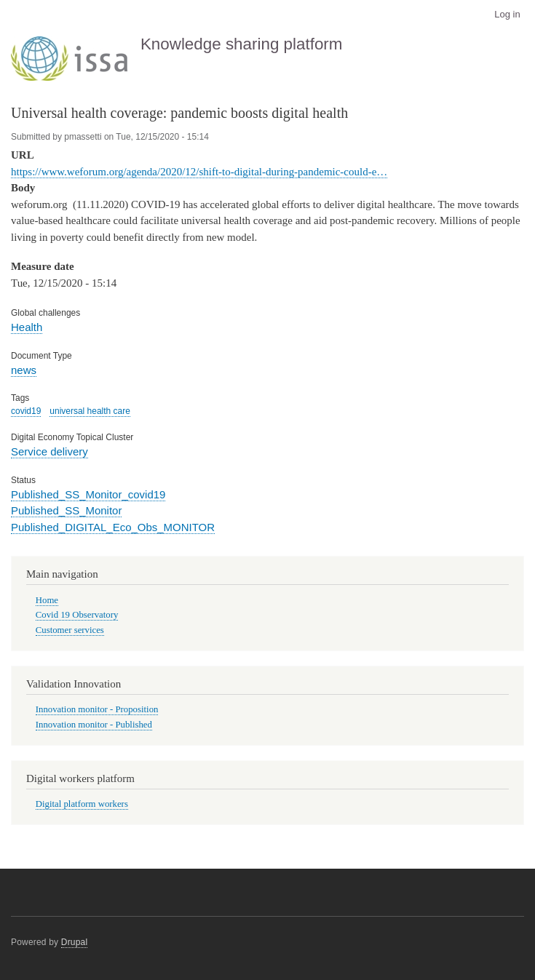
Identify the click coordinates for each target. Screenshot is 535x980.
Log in (507, 14)
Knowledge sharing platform (242, 44)
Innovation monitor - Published (94, 725)
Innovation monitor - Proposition (97, 709)
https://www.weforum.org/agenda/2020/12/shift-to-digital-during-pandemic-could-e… (199, 172)
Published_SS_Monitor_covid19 (88, 494)
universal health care (90, 411)
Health (27, 327)
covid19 (26, 411)
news (24, 370)
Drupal (75, 942)
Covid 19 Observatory (77, 615)
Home (47, 600)
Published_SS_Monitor (66, 510)
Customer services (70, 630)
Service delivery (49, 451)
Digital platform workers (82, 804)
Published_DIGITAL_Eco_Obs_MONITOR (113, 527)
